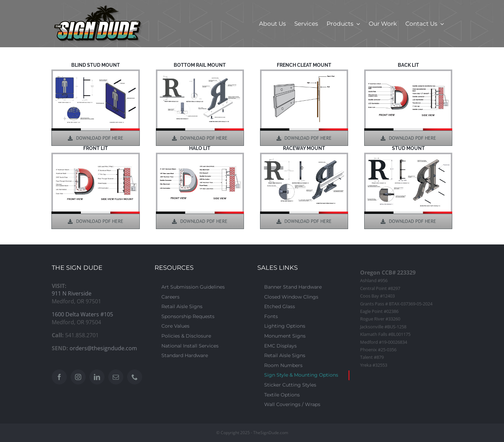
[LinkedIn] (97, 377)
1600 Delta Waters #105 (82, 314)
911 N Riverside (72, 293)
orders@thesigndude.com (103, 348)
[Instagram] (78, 377)
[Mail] (116, 377)
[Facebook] (59, 377)
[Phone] (135, 377)
